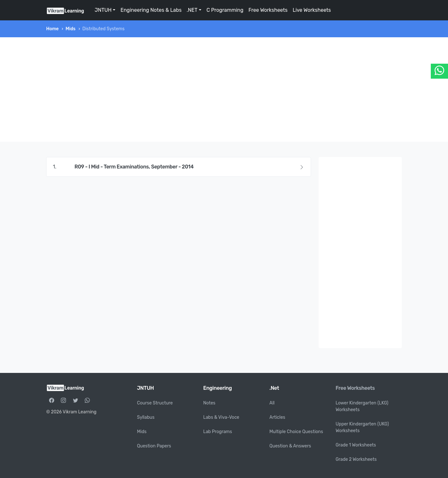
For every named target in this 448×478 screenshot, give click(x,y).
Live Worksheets (312, 10)
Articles (278, 417)
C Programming (225, 10)
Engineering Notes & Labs (151, 10)
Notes (209, 403)
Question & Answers (290, 446)
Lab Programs (218, 432)
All (272, 403)
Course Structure (155, 403)
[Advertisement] (224, 89)
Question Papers (154, 446)
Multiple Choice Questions (296, 432)
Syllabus (146, 417)
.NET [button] (192, 10)
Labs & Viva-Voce (221, 417)
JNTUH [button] (103, 10)
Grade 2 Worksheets (356, 459)
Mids (71, 29)
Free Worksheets (268, 10)
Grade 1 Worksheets (356, 445)
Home (52, 29)
